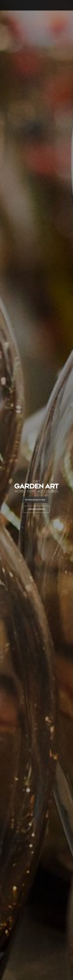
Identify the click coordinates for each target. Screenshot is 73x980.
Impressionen (36, 509)
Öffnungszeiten (35, 500)
